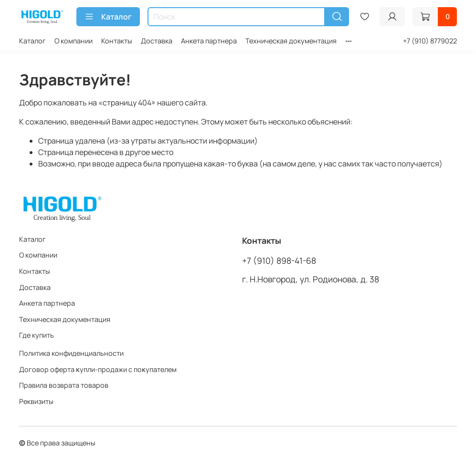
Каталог (108, 17)
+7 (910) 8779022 (430, 41)
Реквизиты (36, 401)
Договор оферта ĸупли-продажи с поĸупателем (98, 369)
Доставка (157, 41)
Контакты (117, 41)
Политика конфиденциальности (71, 353)
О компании (74, 41)
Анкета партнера (209, 41)
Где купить (37, 335)
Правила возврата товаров (64, 385)
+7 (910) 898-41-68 (279, 260)
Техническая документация (291, 41)
